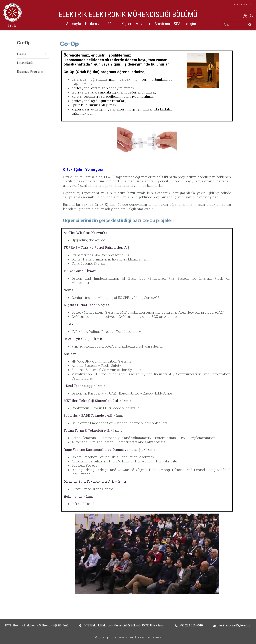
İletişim (190, 24)
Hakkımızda (94, 24)
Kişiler (126, 24)
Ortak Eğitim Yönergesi (83, 170)
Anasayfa (73, 24)
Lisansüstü (25, 63)
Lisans (22, 54)
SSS (177, 24)
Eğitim (112, 24)
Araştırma (162, 24)
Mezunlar (143, 24)
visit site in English (243, 5)
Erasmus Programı (30, 72)
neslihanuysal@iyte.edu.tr (234, 625)
